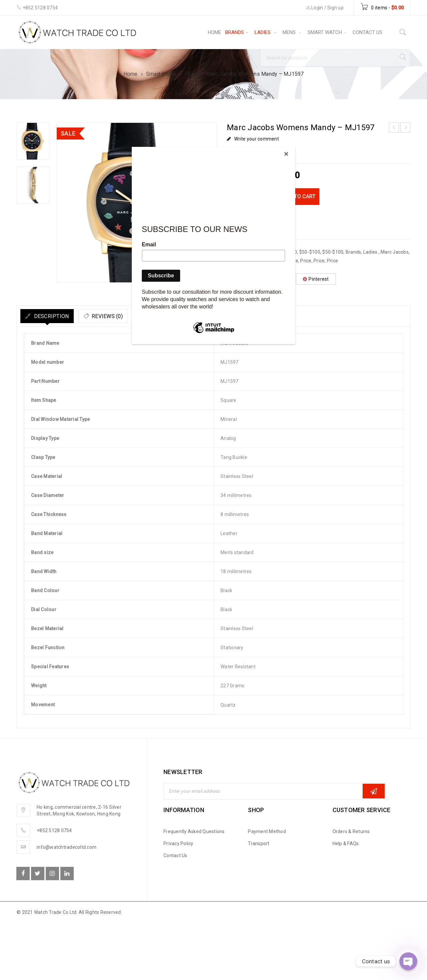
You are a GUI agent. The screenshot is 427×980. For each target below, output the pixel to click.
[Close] (294, 149)
